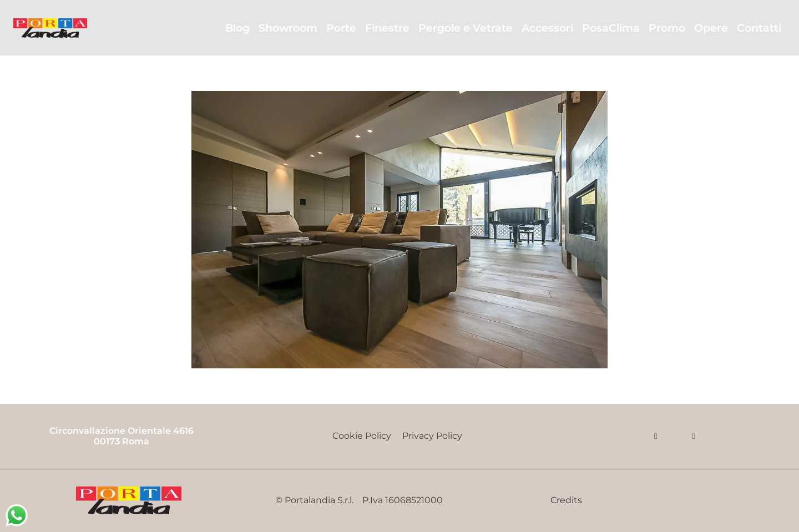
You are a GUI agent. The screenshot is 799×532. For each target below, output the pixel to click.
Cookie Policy (362, 436)
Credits (566, 500)
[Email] (694, 436)
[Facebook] (656, 436)
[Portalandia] (50, 28)
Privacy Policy (434, 436)
